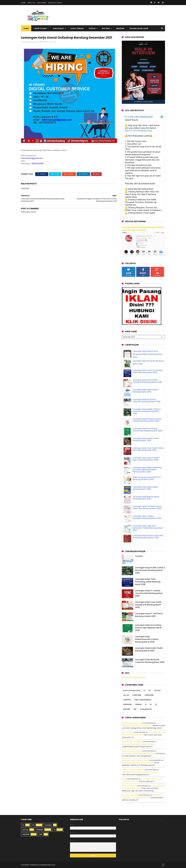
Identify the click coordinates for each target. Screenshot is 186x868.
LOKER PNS (127, 700)
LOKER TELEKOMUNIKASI (143, 700)
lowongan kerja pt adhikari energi (136, 725)
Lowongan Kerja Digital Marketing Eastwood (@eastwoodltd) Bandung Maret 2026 (147, 470)
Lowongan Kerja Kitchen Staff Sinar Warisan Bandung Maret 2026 (148, 537)
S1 (146, 704)
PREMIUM (45, 42)
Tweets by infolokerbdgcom (134, 678)
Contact (139, 556)
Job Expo (157, 690)
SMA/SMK (120, 28)
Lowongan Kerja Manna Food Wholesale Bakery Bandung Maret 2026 (147, 354)
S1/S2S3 (92, 28)
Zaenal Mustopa (129, 786)
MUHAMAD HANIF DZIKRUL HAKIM (135, 760)
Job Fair (126, 695)
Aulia (124, 779)
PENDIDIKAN (127, 704)
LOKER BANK (137, 695)
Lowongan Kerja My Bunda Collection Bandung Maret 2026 (147, 400)
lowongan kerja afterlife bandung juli (138, 753)
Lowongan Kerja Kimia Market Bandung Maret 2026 (146, 391)
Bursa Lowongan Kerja (132, 690)
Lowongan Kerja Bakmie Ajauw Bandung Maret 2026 (146, 498)
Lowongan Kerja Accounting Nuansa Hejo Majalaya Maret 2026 (148, 430)
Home (23, 3)
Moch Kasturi (127, 732)
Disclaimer (42, 3)
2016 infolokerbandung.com (43, 865)
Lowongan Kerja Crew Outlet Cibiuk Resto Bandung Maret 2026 (148, 449)
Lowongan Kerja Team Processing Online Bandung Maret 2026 (147, 371)
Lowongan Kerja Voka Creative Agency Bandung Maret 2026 (146, 459)
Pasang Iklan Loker (139, 28)
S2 (151, 704)
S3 (156, 704)
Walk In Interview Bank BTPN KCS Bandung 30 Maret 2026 (147, 478)
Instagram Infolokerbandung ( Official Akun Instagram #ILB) (143, 229)
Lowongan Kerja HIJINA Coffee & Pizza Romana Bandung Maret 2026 (147, 411)
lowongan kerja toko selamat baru (137, 763)
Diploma (106, 28)
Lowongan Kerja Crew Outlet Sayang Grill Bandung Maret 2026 (147, 381)
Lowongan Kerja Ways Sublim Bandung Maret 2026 (145, 488)
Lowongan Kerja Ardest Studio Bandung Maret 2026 (146, 439)
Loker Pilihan (40, 28)
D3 (150, 690)
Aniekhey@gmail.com (132, 723)
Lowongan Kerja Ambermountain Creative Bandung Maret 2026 (147, 420)
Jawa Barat (59, 28)
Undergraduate (146, 709)
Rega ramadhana (130, 795)
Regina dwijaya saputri (132, 742)
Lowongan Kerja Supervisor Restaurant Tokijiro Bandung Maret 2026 (148, 528)
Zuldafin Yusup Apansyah (133, 770)
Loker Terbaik (77, 28)
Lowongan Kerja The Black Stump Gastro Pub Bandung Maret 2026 (147, 507)
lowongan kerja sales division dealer (138, 744)
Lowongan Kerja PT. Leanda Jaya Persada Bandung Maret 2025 (149, 593)
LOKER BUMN (149, 695)
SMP (135, 709)
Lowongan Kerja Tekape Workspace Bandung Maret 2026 (147, 517)
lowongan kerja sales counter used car (139, 772)
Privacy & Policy (55, 3)
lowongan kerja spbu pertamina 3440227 (142, 796)
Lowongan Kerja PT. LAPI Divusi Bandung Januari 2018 (149, 615)
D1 (144, 690)
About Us (31, 3)
